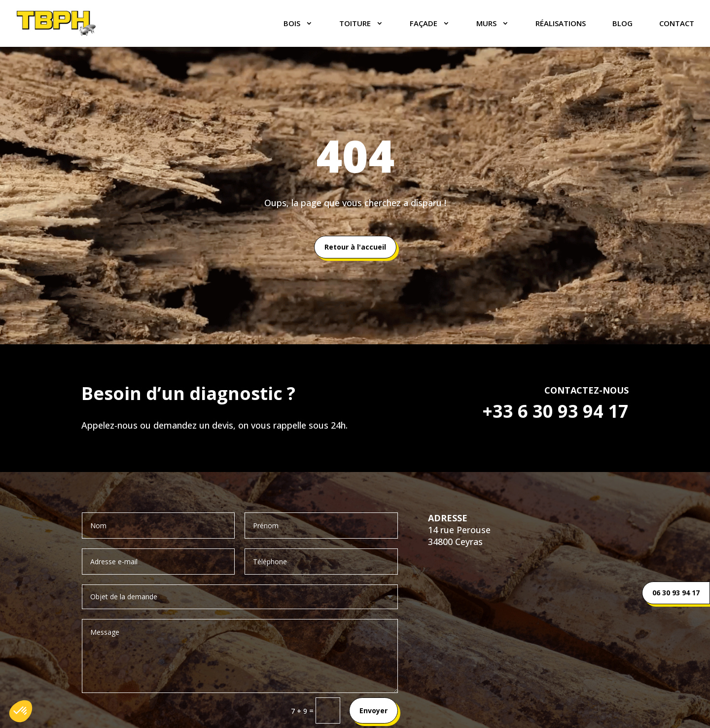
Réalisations (561, 24)
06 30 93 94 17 (676, 593)
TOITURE (355, 24)
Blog (622, 24)
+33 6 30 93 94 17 (555, 411)
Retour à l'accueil (355, 247)
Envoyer (373, 710)
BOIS (292, 24)
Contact (677, 24)
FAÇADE (424, 24)
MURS (486, 24)
